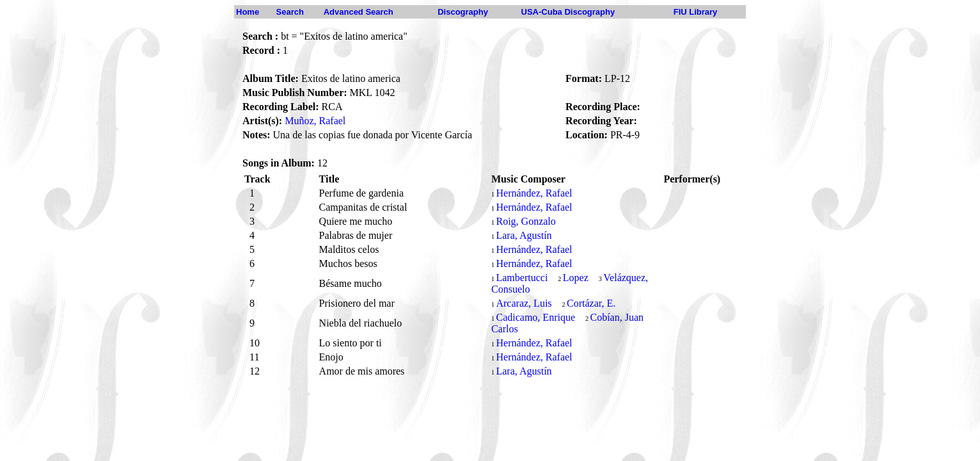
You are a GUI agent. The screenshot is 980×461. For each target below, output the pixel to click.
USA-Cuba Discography (568, 12)
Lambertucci (522, 278)
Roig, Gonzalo (526, 221)
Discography (463, 12)
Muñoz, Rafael (315, 121)
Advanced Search (359, 12)
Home (248, 12)
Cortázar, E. (591, 303)
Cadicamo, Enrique (535, 317)
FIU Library (696, 12)
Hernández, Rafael (534, 193)
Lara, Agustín (524, 235)
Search (290, 12)
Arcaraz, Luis (524, 303)
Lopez (576, 278)
